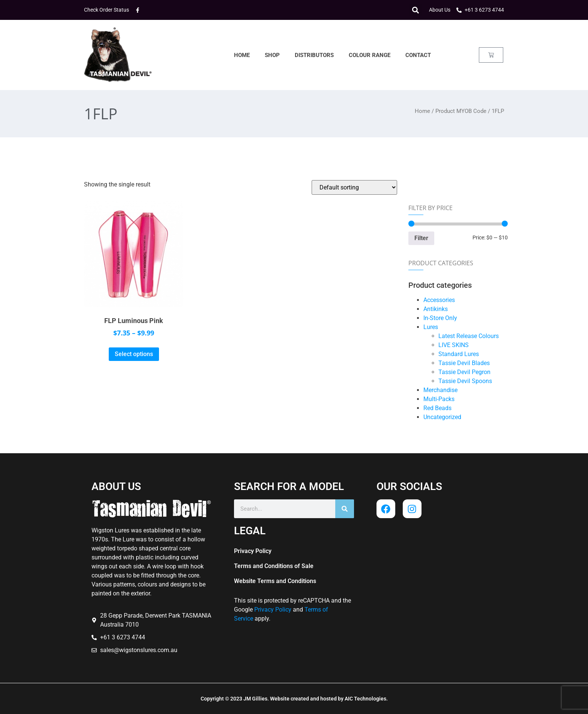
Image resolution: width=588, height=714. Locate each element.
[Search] (345, 509)
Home (242, 55)
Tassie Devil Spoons (465, 381)
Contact (418, 55)
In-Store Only (440, 318)
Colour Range (370, 55)
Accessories (439, 300)
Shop (272, 55)
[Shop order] (354, 187)
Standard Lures (459, 354)
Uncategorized (442, 417)
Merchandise (440, 390)
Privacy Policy (253, 551)
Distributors (314, 55)
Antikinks (436, 309)
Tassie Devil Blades (464, 363)
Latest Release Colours (469, 336)
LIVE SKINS (454, 345)
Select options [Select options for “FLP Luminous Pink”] (134, 354)
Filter (421, 238)
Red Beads (437, 408)
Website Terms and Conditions (275, 581)
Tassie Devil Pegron (464, 372)
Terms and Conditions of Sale (274, 566)
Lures (431, 327)
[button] (415, 10)
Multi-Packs (439, 399)
